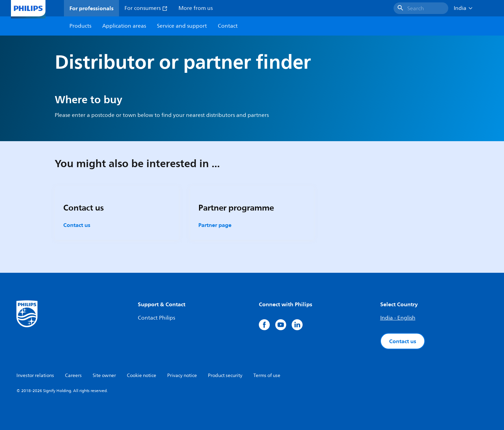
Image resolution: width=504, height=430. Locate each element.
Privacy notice (182, 375)
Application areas (124, 26)
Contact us (77, 225)
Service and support (182, 26)
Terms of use (267, 375)
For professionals (91, 8)
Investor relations (35, 375)
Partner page (215, 225)
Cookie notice (142, 375)
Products (80, 26)
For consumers (146, 8)
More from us (196, 8)
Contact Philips (156, 318)
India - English (398, 318)
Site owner (104, 375)
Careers (73, 375)
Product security (225, 375)
